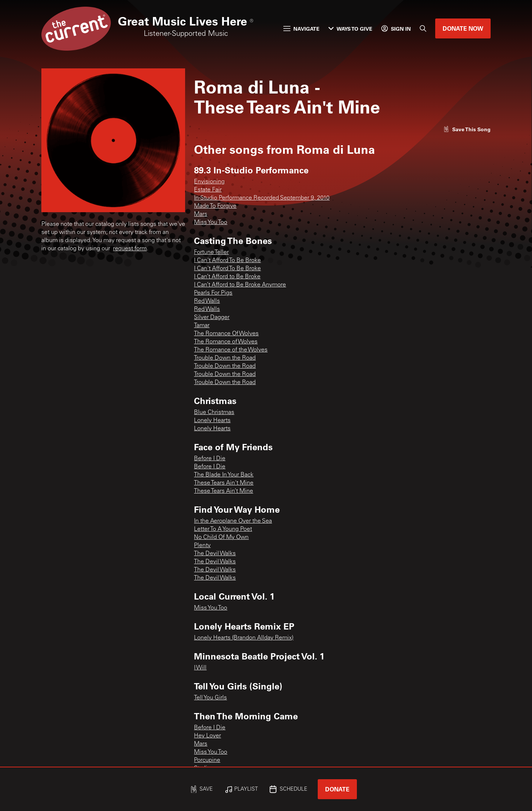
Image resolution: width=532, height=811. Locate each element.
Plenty (202, 546)
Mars (201, 214)
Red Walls (207, 301)
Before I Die (210, 459)
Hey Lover (207, 736)
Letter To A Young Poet (223, 529)
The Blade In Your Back (224, 475)
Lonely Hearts (212, 421)
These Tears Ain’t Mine (224, 491)
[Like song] (467, 129)
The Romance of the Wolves (231, 350)
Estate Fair (208, 190)
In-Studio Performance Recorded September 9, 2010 (262, 198)
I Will (200, 668)
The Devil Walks (215, 554)
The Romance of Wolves (226, 342)
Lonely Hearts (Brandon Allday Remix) (244, 638)
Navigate (301, 29)
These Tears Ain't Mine (224, 483)
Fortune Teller (211, 252)
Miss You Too (211, 223)
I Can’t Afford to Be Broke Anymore (240, 285)
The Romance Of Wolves (226, 334)
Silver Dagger (212, 318)
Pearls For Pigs (213, 293)
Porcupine (207, 760)
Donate (337, 789)
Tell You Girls (210, 698)
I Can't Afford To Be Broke (227, 261)
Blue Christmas (214, 413)
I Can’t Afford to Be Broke (227, 277)
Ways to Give (350, 29)
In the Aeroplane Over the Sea (233, 521)
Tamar (202, 326)
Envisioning (209, 182)
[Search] (423, 28)
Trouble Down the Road (225, 358)
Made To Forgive (215, 206)
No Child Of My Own (221, 537)
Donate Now (463, 28)
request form (130, 249)
